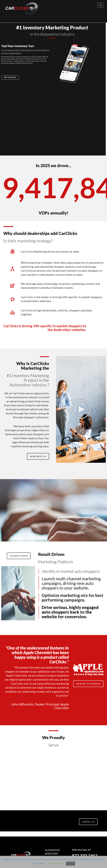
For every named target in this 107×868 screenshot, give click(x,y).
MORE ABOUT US (38, 456)
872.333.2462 (85, 826)
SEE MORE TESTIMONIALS (88, 684)
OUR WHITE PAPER (19, 556)
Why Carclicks (11, 77)
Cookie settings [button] (55, 863)
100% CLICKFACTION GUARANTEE (53, 835)
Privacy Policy (51, 851)
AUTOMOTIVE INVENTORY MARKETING (52, 824)
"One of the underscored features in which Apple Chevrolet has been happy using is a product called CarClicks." (37, 655)
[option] (18, 764)
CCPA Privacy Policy (54, 854)
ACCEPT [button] (70, 864)
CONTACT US (88, 792)
